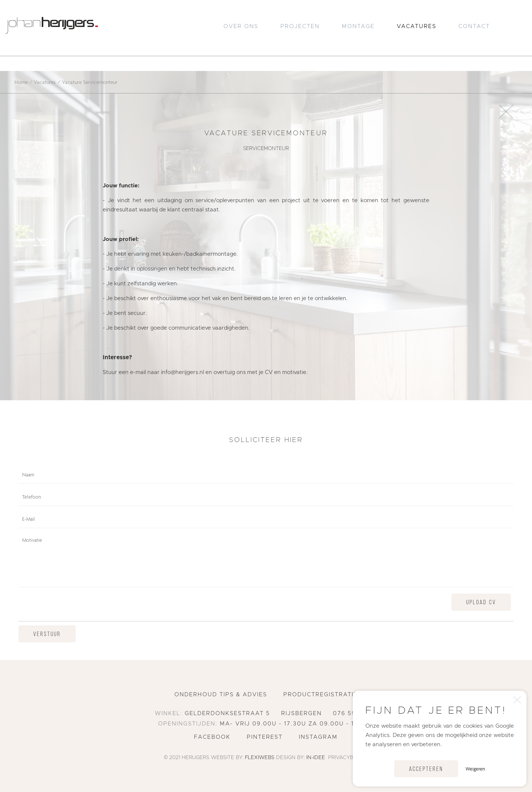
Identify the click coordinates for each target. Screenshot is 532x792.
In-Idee (316, 758)
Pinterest (265, 737)
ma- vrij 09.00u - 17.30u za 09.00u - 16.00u (297, 724)
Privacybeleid (348, 758)
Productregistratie (320, 695)
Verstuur (47, 634)
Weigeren (475, 769)
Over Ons (241, 26)
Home (21, 82)
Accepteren (426, 769)
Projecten (300, 26)
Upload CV (481, 603)
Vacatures (417, 26)
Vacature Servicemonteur (90, 82)
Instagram (318, 737)
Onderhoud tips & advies (221, 695)
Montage (358, 26)
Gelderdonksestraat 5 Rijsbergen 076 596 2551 (281, 713)
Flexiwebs (260, 758)
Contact (474, 26)
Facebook (212, 737)
